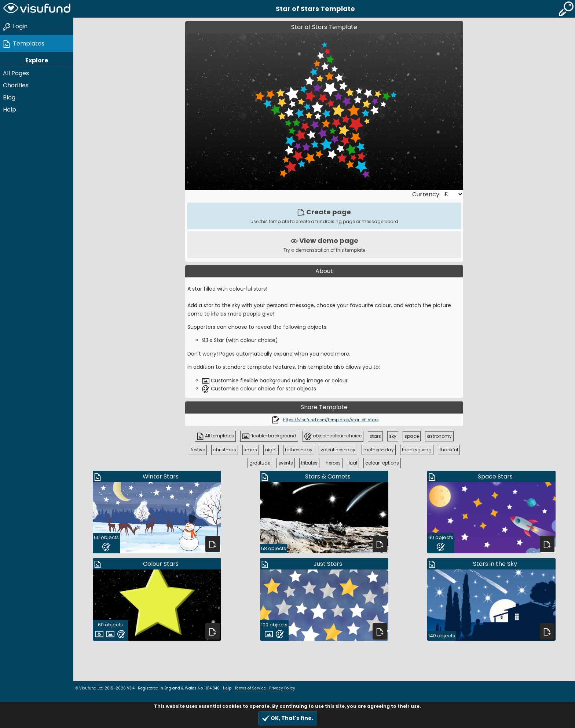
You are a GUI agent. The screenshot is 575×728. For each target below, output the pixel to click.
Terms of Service (250, 688)
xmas (251, 450)
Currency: (427, 194)
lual (353, 463)
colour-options (382, 463)
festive (198, 450)
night (271, 450)
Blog (9, 97)
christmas (225, 450)
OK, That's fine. (288, 718)
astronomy (439, 436)
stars (375, 436)
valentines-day (338, 450)
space (412, 436)
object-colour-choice (333, 436)
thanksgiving (417, 450)
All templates (215, 436)
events (286, 463)
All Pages (16, 73)
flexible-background (269, 436)
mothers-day (379, 450)
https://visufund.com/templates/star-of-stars (331, 420)
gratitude (260, 463)
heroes (333, 463)
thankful (449, 450)
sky (393, 436)
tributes (309, 463)
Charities (16, 85)
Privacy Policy (282, 688)
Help (10, 110)
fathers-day (299, 450)
